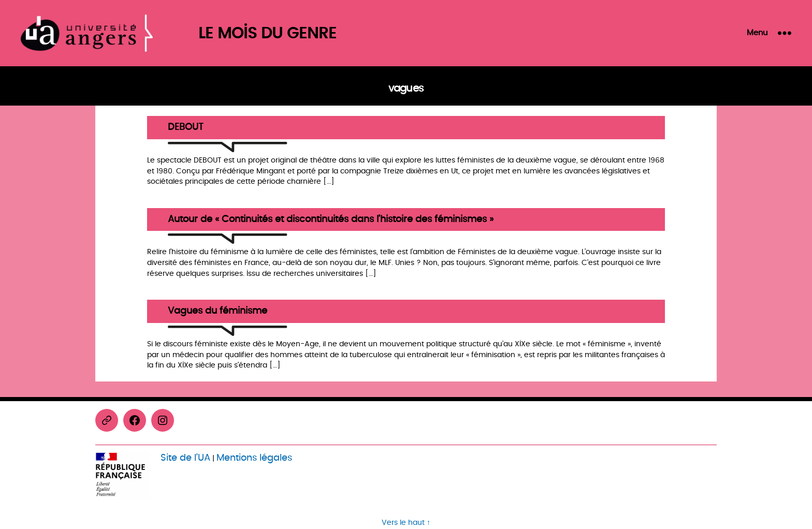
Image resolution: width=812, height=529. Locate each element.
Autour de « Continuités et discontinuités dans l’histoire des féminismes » (331, 220)
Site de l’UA (185, 458)
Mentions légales (254, 458)
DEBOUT (186, 128)
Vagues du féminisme (218, 311)
